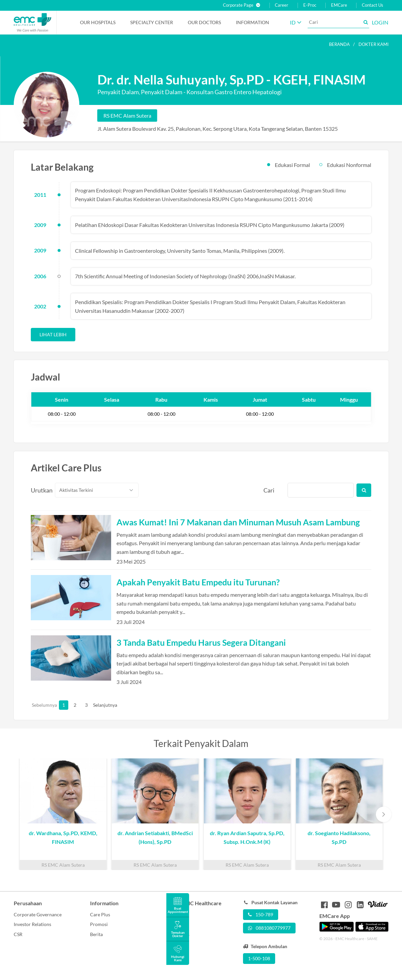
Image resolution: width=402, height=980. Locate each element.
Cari (269, 490)
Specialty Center (152, 22)
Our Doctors (204, 22)
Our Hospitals (98, 22)
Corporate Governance (38, 914)
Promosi (99, 924)
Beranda (339, 44)
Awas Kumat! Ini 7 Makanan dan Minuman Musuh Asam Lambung (238, 522)
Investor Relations (32, 924)
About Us (176, 914)
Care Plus (100, 914)
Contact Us (373, 5)
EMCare (339, 5)
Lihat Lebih (53, 334)
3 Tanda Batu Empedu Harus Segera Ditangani (201, 642)
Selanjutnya (98, 705)
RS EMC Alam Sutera (127, 116)
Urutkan (39, 490)
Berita (96, 934)
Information (253, 22)
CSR (18, 934)
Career (282, 5)
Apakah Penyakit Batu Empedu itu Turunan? (198, 582)
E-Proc (310, 5)
